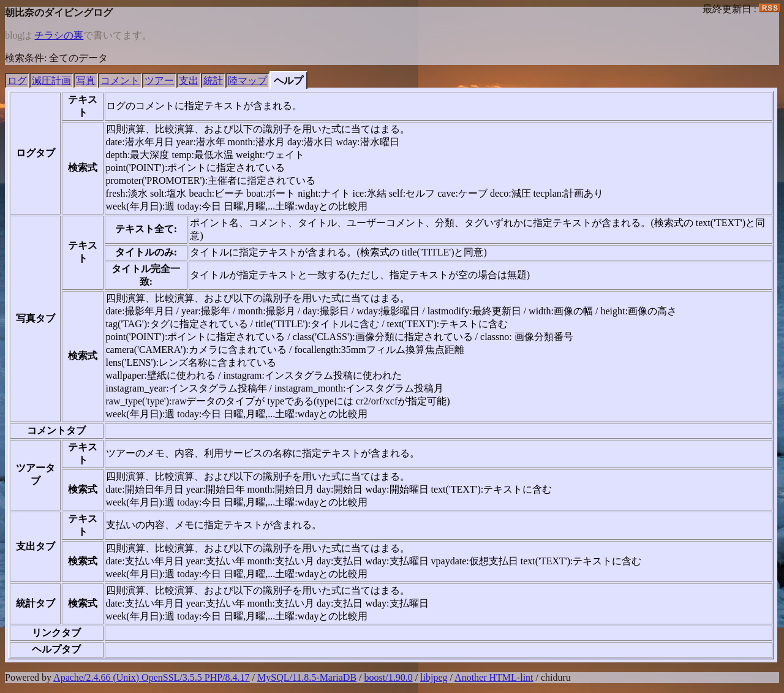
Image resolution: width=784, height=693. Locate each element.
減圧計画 (51, 81)
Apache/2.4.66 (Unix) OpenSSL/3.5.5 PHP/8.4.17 (151, 677)
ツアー (159, 81)
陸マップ (247, 81)
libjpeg (434, 677)
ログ (17, 81)
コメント (120, 81)
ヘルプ (288, 81)
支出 (189, 81)
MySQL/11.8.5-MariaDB (307, 677)
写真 (86, 81)
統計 (213, 81)
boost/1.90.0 (389, 677)
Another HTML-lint (494, 677)
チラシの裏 (59, 35)
